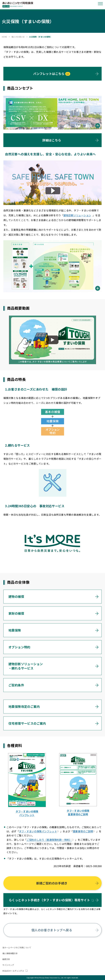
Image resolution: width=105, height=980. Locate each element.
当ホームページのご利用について (17, 947)
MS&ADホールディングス (15, 971)
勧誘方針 (6, 959)
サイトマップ (8, 965)
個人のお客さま (18, 37)
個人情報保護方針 (10, 953)
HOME (5, 37)
